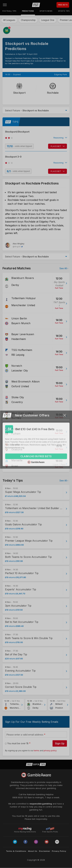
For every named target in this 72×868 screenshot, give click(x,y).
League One (48, 20)
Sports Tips (64, 11)
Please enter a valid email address (25, 735)
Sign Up (60, 743)
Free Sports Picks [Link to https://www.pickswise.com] (50, 831)
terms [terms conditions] (37, 751)
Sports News (46, 11)
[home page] (36, 5)
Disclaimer (45, 851)
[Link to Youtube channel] (47, 842)
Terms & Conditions (16, 851)
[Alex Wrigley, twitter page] (15, 245)
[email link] (57, 842)
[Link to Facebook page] (25, 842)
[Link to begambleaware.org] (36, 775)
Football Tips (9, 11)
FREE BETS (63, 5)
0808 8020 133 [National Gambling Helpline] (20, 797)
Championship (28, 20)
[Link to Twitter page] (15, 842)
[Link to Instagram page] (36, 842)
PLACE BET (56, 146)
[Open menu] (5, 5)
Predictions (28, 11)
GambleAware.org (20, 782)
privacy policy (50, 751)
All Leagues (9, 20)
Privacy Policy (59, 851)
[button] (36, 138)
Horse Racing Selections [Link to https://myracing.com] (25, 829)
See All (63, 268)
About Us (33, 851)
